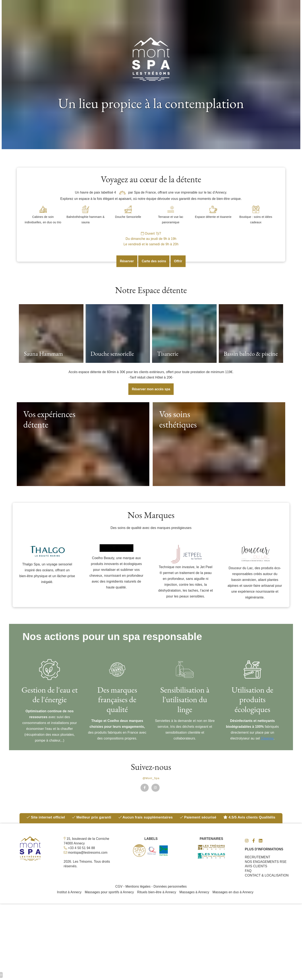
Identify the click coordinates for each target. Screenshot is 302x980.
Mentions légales (138, 895)
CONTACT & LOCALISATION (267, 884)
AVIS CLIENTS (256, 875)
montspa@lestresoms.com (88, 861)
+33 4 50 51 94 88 (81, 856)
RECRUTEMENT (258, 865)
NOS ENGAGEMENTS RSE (266, 870)
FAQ (248, 880)
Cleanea (267, 745)
